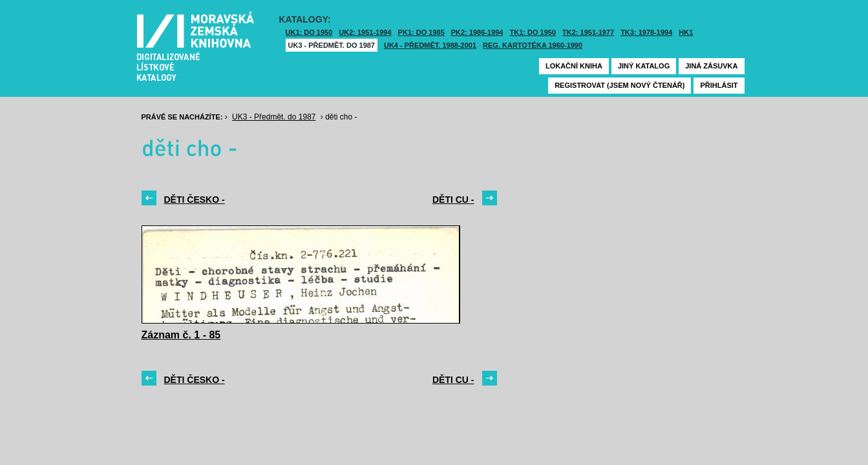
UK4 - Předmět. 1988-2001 (430, 45)
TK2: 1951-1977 (588, 32)
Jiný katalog (644, 66)
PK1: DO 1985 (421, 32)
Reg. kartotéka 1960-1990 (533, 45)
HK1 (686, 32)
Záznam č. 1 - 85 (181, 335)
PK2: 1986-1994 (477, 32)
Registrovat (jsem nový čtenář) (619, 85)
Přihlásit (719, 85)
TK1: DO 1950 (533, 32)
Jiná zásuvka (711, 66)
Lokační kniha (574, 66)
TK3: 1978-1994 (646, 32)
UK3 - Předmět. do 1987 (332, 45)
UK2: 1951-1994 (365, 32)
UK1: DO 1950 (309, 32)
